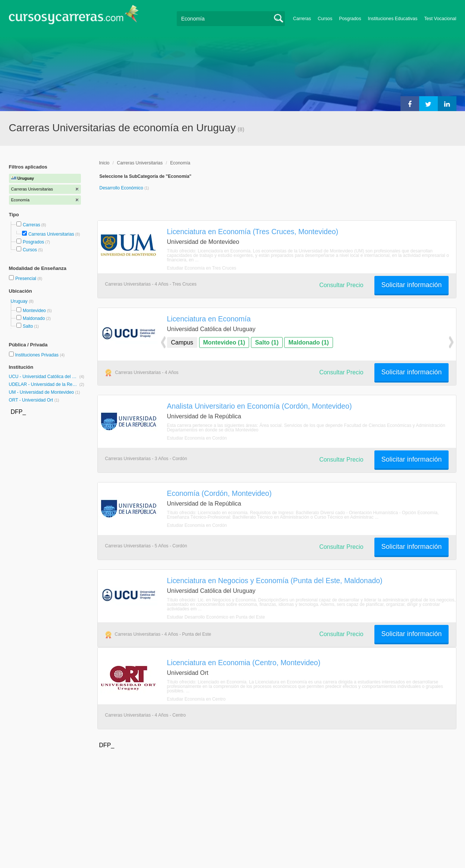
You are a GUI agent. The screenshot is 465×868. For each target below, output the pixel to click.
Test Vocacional (440, 19)
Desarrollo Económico (122, 188)
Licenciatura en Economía (209, 319)
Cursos (325, 19)
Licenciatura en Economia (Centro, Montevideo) (244, 663)
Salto (28, 326)
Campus (182, 342)
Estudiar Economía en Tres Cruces (202, 268)
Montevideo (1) (224, 342)
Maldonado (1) (308, 342)
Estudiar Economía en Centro (196, 699)
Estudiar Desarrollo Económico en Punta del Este (216, 617)
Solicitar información (411, 285)
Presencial (26, 279)
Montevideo (34, 311)
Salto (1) (267, 342)
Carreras (302, 19)
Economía (180, 163)
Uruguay (20, 301)
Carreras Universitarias (51, 234)
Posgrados (350, 19)
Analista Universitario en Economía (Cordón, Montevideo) (260, 406)
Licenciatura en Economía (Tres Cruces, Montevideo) (253, 232)
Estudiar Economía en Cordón (197, 438)
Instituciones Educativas (392, 19)
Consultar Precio (341, 285)
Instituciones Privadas (40, 355)
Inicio (104, 163)
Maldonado (34, 318)
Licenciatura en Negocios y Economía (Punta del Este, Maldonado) (275, 581)
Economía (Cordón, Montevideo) (219, 493)
